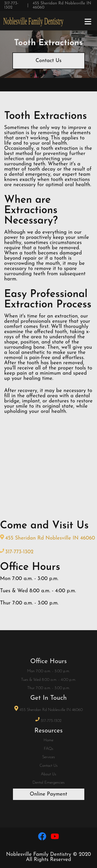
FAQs (48, 749)
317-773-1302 (11, 5)
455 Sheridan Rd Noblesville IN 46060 (62, 5)
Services (48, 757)
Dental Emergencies (49, 783)
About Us (48, 774)
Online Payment (48, 794)
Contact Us (48, 61)
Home (49, 740)
